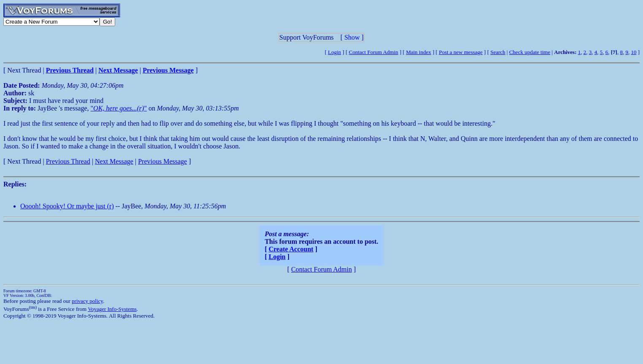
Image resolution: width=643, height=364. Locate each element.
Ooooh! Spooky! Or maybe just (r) (67, 206)
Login (334, 52)
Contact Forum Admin (374, 52)
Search (498, 52)
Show (352, 37)
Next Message (114, 161)
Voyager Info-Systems (112, 309)
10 (634, 52)
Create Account (291, 249)
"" (119, 108)
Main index (419, 52)
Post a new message (461, 52)
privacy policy (87, 301)
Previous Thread (68, 161)
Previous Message (162, 161)
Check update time (530, 52)
